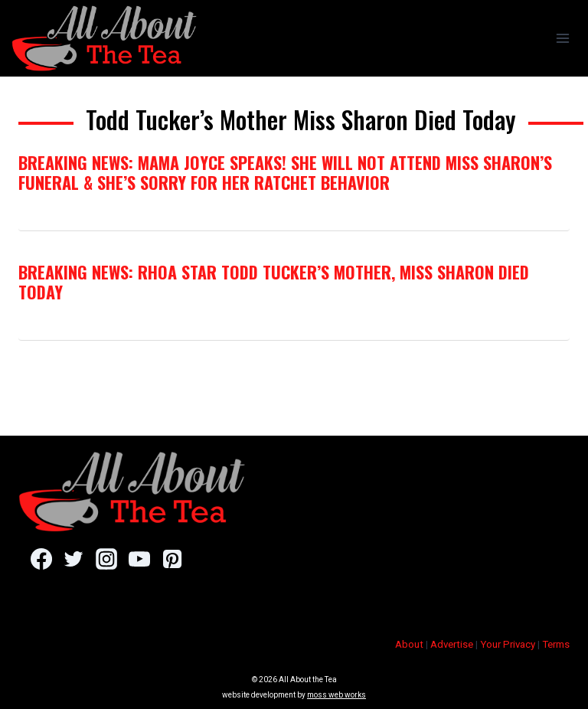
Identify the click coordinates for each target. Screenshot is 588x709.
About (409, 644)
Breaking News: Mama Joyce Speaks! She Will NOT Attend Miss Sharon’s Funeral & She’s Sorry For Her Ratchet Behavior (285, 172)
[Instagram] (106, 559)
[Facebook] (41, 559)
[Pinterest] (172, 559)
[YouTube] (139, 559)
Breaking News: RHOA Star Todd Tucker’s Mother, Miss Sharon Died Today (274, 282)
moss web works (336, 695)
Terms (556, 644)
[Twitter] (74, 559)
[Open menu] (562, 38)
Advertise (452, 644)
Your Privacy (508, 644)
